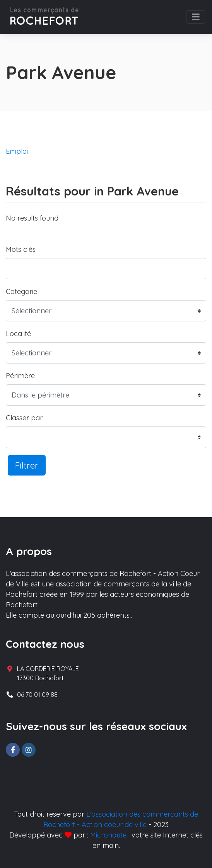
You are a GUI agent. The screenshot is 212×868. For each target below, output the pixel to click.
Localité (18, 334)
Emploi (17, 151)
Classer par (24, 418)
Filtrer (27, 465)
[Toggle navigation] (196, 17)
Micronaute (108, 835)
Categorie (21, 291)
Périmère (20, 376)
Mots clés (21, 249)
